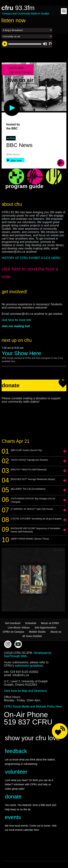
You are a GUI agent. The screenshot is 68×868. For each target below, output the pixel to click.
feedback (16, 751)
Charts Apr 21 (16, 441)
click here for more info (16, 320)
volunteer (16, 772)
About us (56, 632)
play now (16, 160)
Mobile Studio (37, 632)
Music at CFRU (50, 623)
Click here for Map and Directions (25, 691)
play (6, 102)
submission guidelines (29, 666)
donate (13, 797)
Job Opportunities (45, 628)
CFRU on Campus (14, 632)
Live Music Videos (19, 628)
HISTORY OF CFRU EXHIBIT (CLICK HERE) (31, 258)
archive (11, 138)
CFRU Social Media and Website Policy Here (33, 707)
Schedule (31, 623)
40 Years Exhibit (32, 636)
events (13, 817)
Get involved (13, 623)
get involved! (14, 292)
